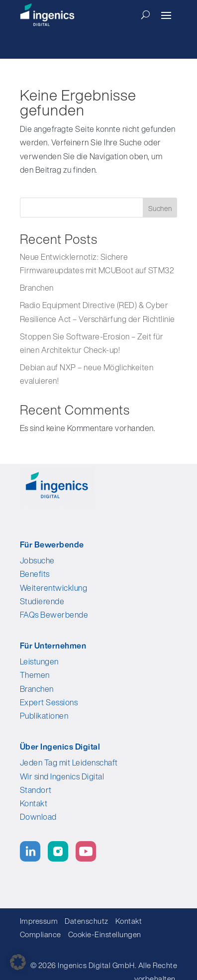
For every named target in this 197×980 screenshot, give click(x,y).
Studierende (42, 601)
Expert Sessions (49, 702)
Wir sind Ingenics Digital (62, 776)
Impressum (39, 921)
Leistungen (39, 661)
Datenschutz (87, 921)
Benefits (35, 574)
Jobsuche (37, 560)
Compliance (43, 934)
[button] (18, 962)
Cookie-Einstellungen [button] (105, 934)
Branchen (37, 288)
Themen (35, 675)
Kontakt (34, 803)
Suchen (160, 208)
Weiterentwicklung (54, 588)
